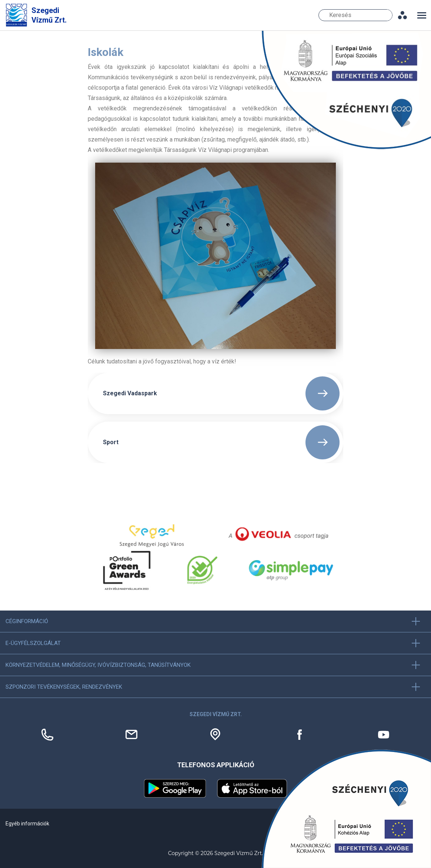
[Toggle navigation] (422, 15)
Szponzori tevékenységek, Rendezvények (64, 687)
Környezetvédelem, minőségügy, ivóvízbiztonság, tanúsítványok (98, 665)
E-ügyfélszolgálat (33, 643)
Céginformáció (27, 621)
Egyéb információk (27, 824)
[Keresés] (355, 15)
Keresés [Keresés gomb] (388, 15)
